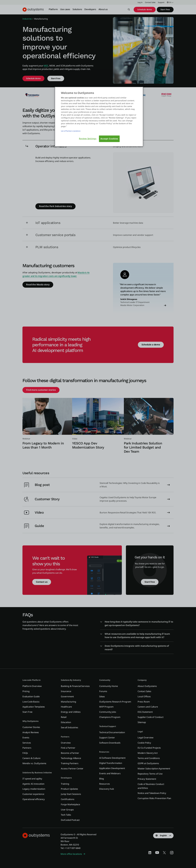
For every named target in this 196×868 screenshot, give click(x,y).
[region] (99, 117)
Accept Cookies (109, 139)
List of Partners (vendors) (71, 131)
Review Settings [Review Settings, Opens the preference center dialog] (88, 139)
